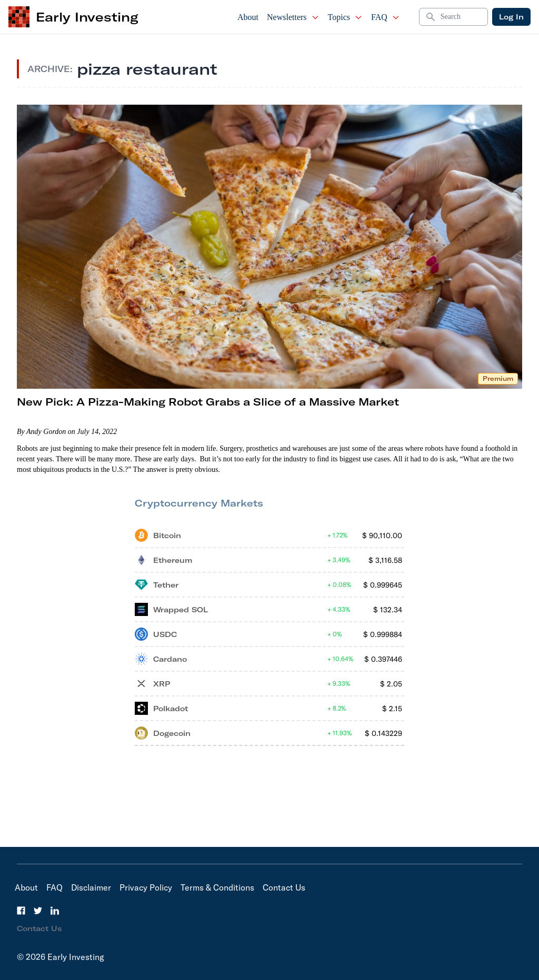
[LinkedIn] (55, 911)
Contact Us (284, 887)
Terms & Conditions (217, 887)
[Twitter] (38, 911)
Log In (511, 17)
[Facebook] (21, 911)
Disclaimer (91, 887)
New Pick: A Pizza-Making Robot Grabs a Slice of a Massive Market (208, 402)
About (248, 17)
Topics (345, 17)
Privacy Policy (146, 887)
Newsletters (293, 17)
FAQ (386, 17)
